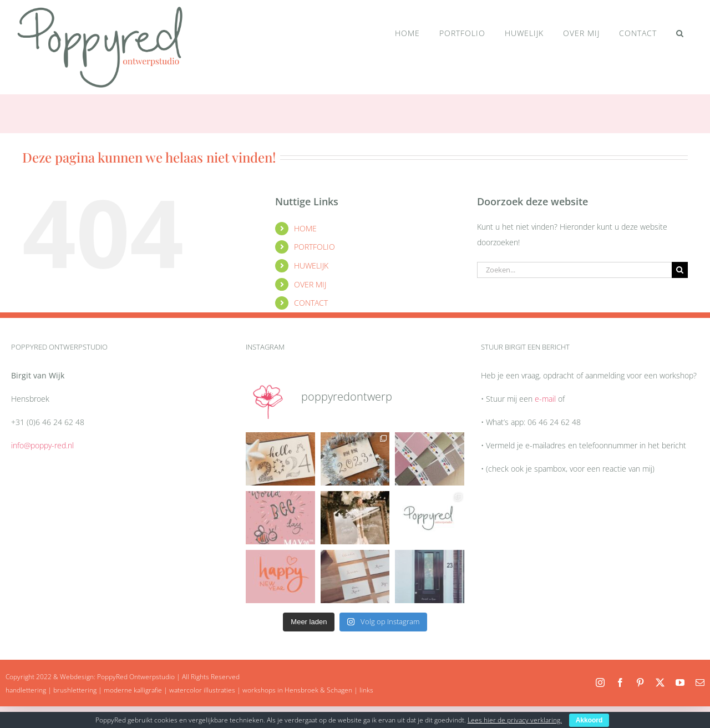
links (366, 690)
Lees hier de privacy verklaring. (515, 720)
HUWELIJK (311, 266)
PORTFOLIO (315, 247)
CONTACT (311, 303)
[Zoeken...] (574, 270)
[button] (680, 33)
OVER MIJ (310, 284)
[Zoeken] (680, 270)
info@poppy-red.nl (42, 445)
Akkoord (589, 720)
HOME (305, 228)
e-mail (545, 399)
